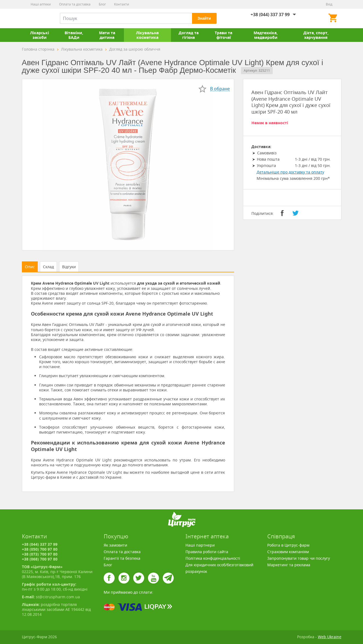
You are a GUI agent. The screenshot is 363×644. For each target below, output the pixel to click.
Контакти (122, 4)
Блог (102, 4)
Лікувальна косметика (147, 35)
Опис (30, 267)
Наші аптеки (41, 4)
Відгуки (69, 267)
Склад (48, 267)
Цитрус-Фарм (35, 18)
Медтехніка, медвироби (266, 35)
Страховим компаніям (288, 552)
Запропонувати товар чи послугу (299, 558)
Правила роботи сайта (207, 552)
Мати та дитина (107, 35)
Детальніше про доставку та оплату (290, 172)
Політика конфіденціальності (213, 558)
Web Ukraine (330, 637)
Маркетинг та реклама (289, 565)
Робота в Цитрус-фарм (288, 545)
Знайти (204, 18)
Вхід (329, 4)
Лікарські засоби (40, 35)
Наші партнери (200, 545)
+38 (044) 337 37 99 (270, 15)
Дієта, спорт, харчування (316, 35)
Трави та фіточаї (223, 35)
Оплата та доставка (75, 4)
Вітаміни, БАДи (74, 35)
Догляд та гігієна (189, 35)
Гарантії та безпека (122, 558)
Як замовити (115, 545)
